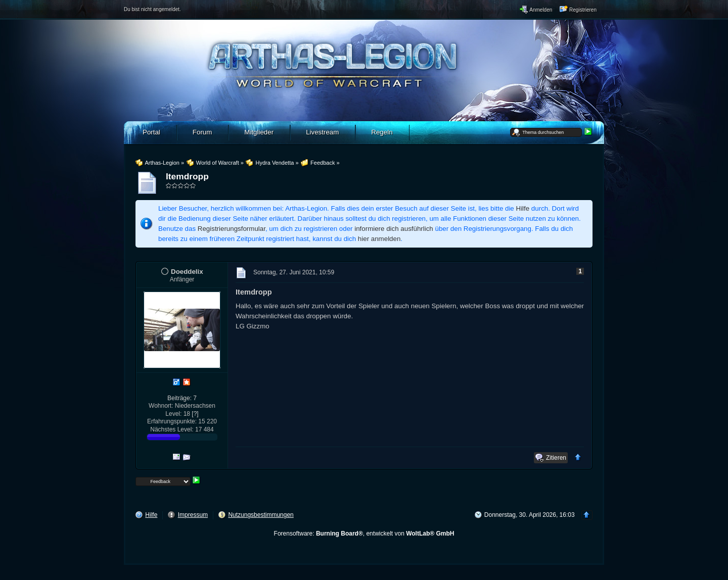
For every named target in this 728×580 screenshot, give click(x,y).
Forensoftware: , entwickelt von (364, 534)
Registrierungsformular (232, 229)
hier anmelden (379, 239)
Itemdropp (187, 176)
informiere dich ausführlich (394, 229)
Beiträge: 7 (182, 398)
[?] (195, 414)
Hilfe (523, 208)
